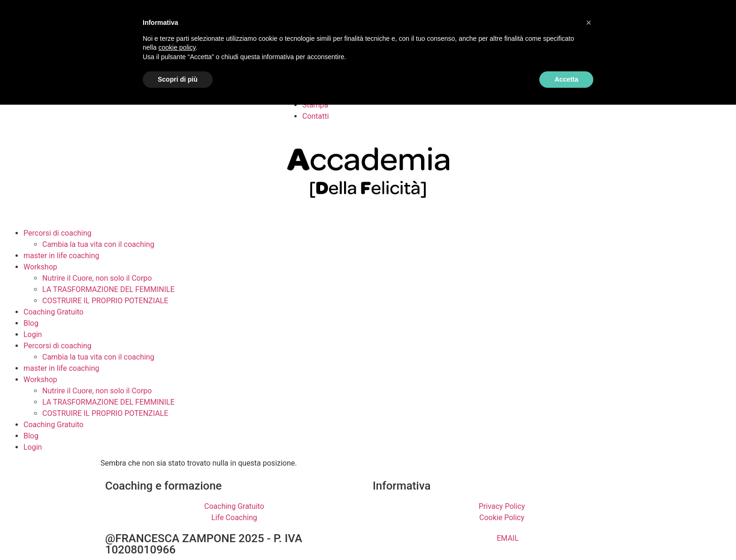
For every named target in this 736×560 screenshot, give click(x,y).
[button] (589, 23)
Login (33, 334)
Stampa (315, 105)
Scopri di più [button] (178, 79)
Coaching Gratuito (54, 312)
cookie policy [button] (177, 47)
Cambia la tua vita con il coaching (98, 244)
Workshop (40, 267)
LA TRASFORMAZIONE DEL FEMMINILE (108, 289)
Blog (31, 323)
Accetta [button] (566, 79)
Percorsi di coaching (57, 233)
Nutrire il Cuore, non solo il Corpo (97, 278)
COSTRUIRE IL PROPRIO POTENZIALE (105, 301)
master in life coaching (61, 256)
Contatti (316, 116)
